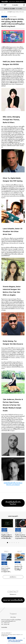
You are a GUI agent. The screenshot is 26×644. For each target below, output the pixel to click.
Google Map (4, 627)
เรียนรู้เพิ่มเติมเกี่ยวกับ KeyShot (13, 503)
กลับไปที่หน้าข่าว (13, 577)
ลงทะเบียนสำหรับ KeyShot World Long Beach (13, 484)
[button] (7, 543)
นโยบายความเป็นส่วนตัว (6, 633)
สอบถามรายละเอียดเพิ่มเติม (13, 600)
